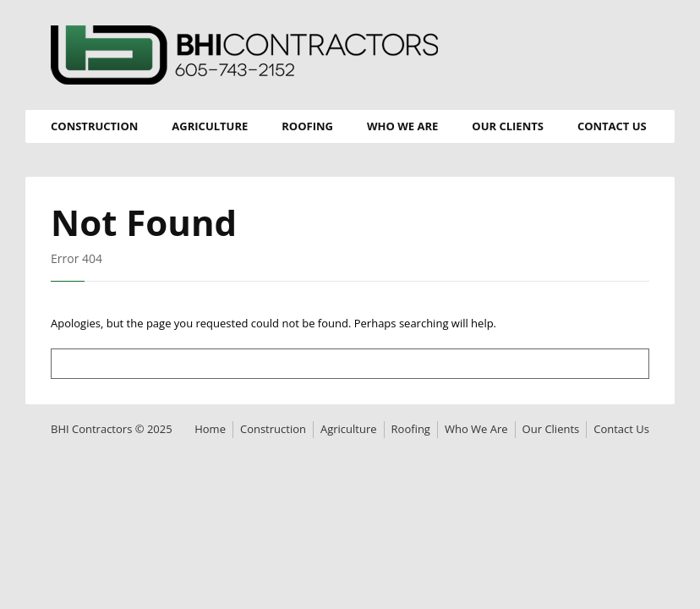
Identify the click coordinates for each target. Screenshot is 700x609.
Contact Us (612, 126)
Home (210, 429)
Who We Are (402, 126)
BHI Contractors (244, 55)
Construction (94, 126)
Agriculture (210, 126)
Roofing (307, 126)
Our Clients (508, 126)
